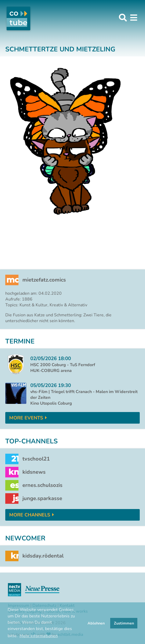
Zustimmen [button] (124, 623)
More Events (26, 418)
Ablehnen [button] (96, 623)
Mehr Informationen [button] (39, 636)
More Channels (30, 515)
